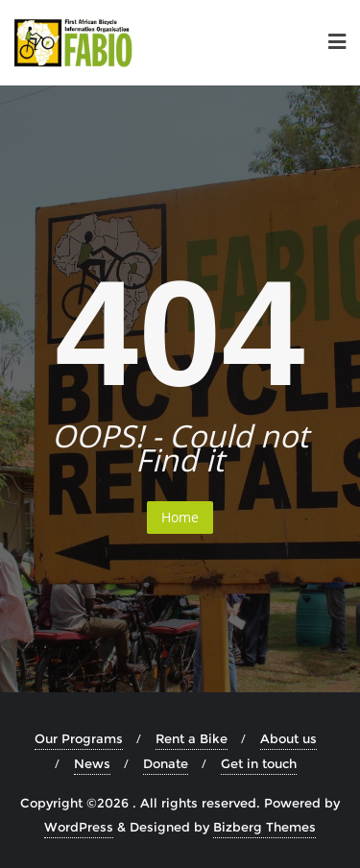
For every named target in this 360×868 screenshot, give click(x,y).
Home (180, 517)
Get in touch (259, 763)
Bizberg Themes (264, 827)
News (92, 763)
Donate (166, 763)
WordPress (79, 827)
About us (288, 738)
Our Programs (79, 738)
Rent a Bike (192, 738)
